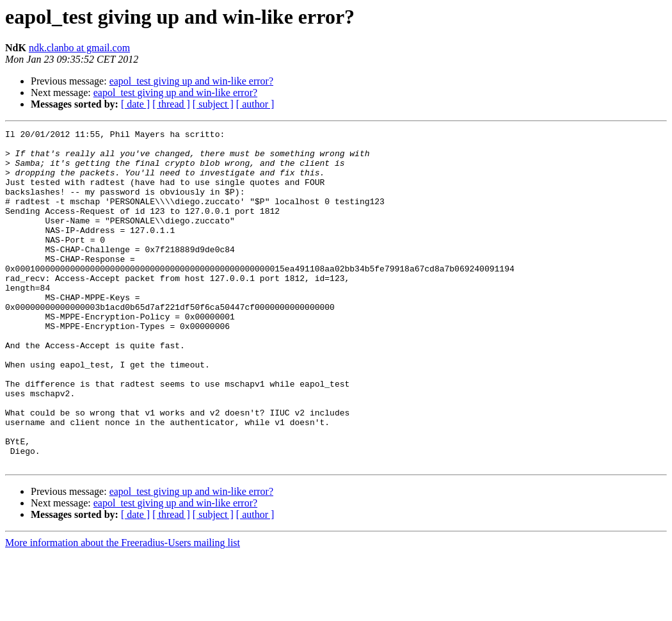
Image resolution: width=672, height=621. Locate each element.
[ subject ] (213, 104)
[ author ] (255, 104)
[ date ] (135, 104)
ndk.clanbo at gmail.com (79, 48)
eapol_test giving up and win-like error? (191, 81)
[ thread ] (171, 104)
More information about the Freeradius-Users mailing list (123, 610)
